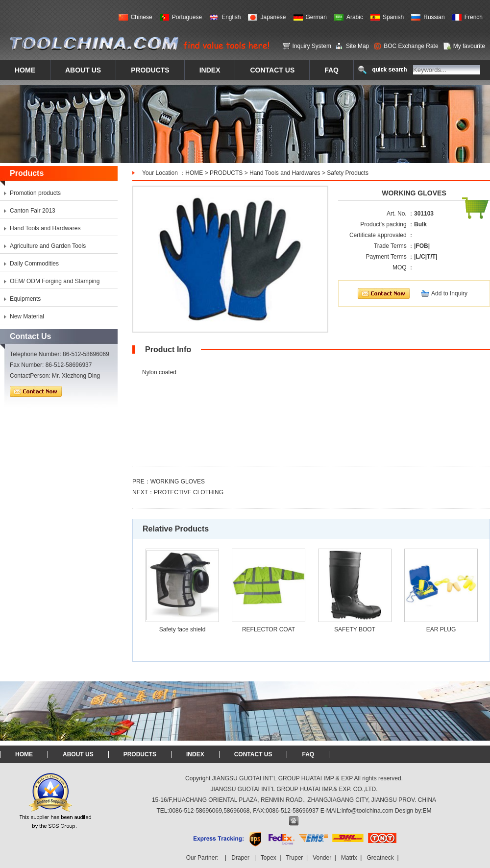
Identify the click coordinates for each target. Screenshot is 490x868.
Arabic (355, 17)
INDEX (195, 754)
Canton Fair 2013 (33, 211)
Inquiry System (312, 46)
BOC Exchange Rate (411, 46)
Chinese (142, 17)
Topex (269, 858)
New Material (27, 316)
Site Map (357, 46)
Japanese (273, 17)
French (474, 17)
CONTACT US (253, 754)
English (231, 17)
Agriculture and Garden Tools (48, 246)
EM (427, 811)
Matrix (349, 858)
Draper (240, 858)
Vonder (322, 858)
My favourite (469, 46)
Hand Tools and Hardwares (285, 173)
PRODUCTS (226, 173)
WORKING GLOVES (178, 482)
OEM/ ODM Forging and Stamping (55, 281)
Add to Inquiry (449, 293)
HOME (194, 173)
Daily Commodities (34, 264)
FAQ (308, 754)
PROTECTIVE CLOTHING (189, 492)
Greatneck (380, 858)
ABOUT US (78, 754)
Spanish (393, 17)
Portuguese (187, 17)
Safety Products (348, 173)
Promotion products (35, 193)
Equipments (25, 299)
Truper (294, 858)
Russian (434, 17)
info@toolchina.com (367, 811)
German (316, 17)
